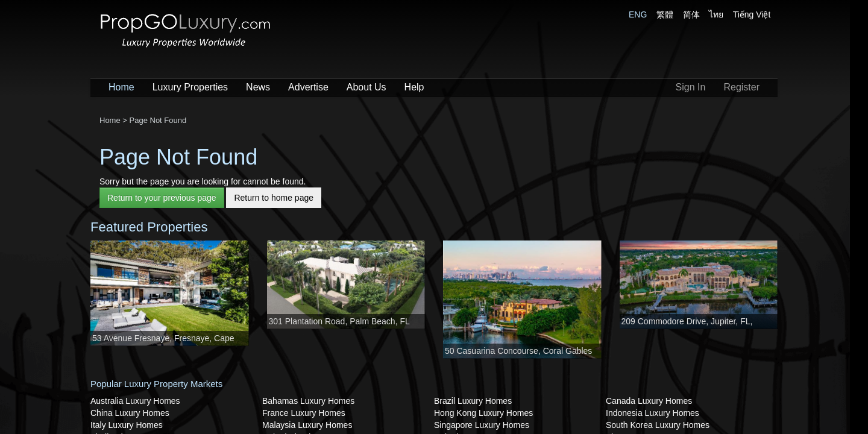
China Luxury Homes (130, 413)
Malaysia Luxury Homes (307, 425)
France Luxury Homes (304, 413)
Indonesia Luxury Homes (653, 413)
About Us (366, 87)
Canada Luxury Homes (649, 401)
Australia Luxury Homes (135, 401)
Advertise (308, 87)
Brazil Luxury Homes (473, 401)
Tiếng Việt (752, 14)
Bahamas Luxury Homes (308, 401)
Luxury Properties (190, 87)
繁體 (665, 14)
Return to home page (274, 198)
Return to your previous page (162, 198)
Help (414, 87)
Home (121, 87)
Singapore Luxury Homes (482, 425)
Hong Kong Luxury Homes (483, 413)
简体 (691, 14)
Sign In (691, 87)
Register (741, 87)
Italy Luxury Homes (127, 425)
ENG (638, 14)
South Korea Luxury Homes (658, 425)
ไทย (716, 14)
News (258, 87)
